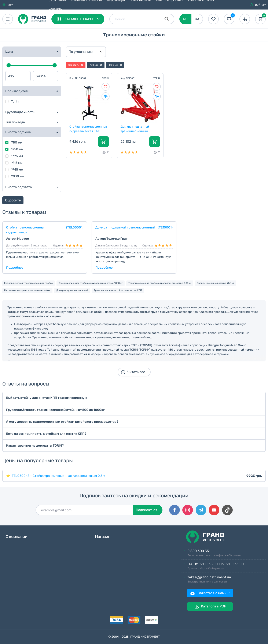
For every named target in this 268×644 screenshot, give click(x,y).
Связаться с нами (209, 593)
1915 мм (17, 163)
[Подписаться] (84, 510)
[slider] (9, 65)
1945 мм (17, 170)
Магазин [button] (103, 537)
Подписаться (146, 510)
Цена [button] (9, 52)
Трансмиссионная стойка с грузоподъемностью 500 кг (160, 283)
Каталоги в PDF (210, 607)
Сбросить (13, 200)
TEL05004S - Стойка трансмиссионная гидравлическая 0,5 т (58, 476)
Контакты (56, 9)
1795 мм (17, 156)
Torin (15, 101)
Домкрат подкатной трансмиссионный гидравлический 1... (135, 129)
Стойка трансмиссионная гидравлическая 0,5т (88, 129)
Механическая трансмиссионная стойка (27, 290)
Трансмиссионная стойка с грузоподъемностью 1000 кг (91, 283)
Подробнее (15, 268)
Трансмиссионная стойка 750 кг (216, 283)
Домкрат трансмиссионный (72, 290)
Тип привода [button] (15, 122)
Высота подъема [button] (18, 132)
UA (197, 19)
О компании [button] (16, 537)
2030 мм (18, 176)
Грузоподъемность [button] (20, 112)
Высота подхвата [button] (19, 187)
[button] (8, 5)
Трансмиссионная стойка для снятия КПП (118, 290)
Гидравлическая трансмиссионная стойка (28, 283)
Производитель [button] (17, 91)
